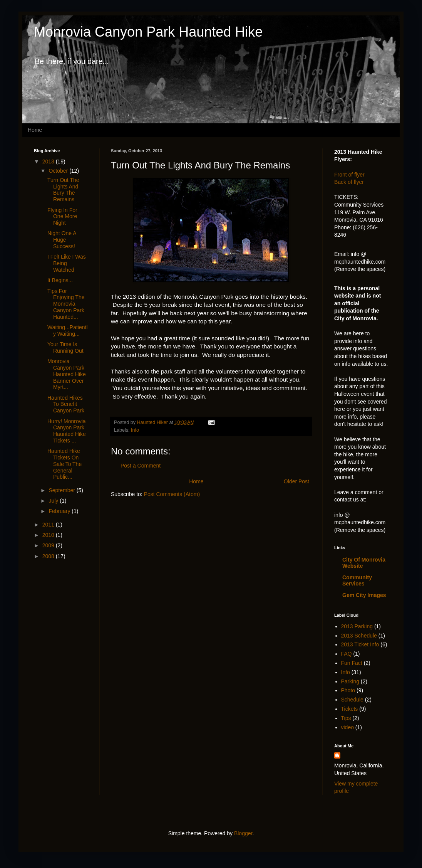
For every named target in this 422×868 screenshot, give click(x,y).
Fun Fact (352, 663)
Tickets (350, 709)
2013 (49, 161)
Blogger (243, 833)
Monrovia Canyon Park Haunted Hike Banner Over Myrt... (67, 374)
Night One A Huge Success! (62, 240)
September (62, 490)
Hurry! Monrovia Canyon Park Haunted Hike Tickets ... (67, 431)
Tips (346, 718)
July (54, 501)
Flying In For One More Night (62, 217)
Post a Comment (141, 466)
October (59, 171)
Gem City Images (364, 595)
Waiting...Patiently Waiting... (68, 331)
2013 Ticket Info (360, 644)
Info (135, 430)
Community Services (357, 580)
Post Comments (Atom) (172, 494)
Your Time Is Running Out (65, 347)
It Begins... (60, 280)
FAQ (347, 654)
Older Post (296, 481)
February (60, 511)
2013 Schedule (359, 636)
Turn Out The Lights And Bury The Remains (63, 190)
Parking (350, 681)
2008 (49, 556)
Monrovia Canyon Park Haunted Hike (148, 32)
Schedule (352, 700)
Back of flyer (349, 182)
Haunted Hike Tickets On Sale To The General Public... (64, 464)
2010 (49, 535)
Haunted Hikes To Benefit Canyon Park (66, 404)
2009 (49, 545)
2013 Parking (357, 626)
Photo (348, 690)
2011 (49, 525)
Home (35, 130)
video (347, 727)
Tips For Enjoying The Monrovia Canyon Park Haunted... (66, 304)
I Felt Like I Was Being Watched (67, 263)
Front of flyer (349, 175)
